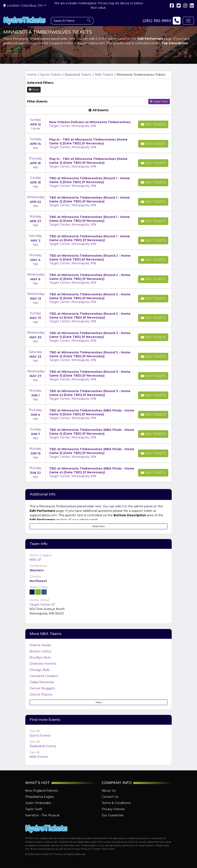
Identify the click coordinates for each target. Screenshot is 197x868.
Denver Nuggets (42, 688)
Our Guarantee (113, 815)
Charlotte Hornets (43, 664)
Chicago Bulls (40, 670)
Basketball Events (43, 746)
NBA (35, 560)
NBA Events (39, 757)
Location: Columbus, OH (24, 6)
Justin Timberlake (38, 803)
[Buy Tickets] (153, 124)
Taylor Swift (34, 809)
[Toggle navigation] (188, 21)
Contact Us (110, 797)
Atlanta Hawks (40, 645)
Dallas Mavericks (42, 682)
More (99, 702)
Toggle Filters (159, 101)
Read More (12, 51)
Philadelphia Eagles (39, 797)
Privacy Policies (113, 809)
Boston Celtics (40, 651)
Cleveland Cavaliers (44, 676)
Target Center (42, 605)
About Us (109, 791)
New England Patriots (41, 791)
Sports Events (40, 736)
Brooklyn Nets (40, 657)
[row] (98, 124)
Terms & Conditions (116, 803)
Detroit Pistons (41, 694)
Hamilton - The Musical (42, 815)
